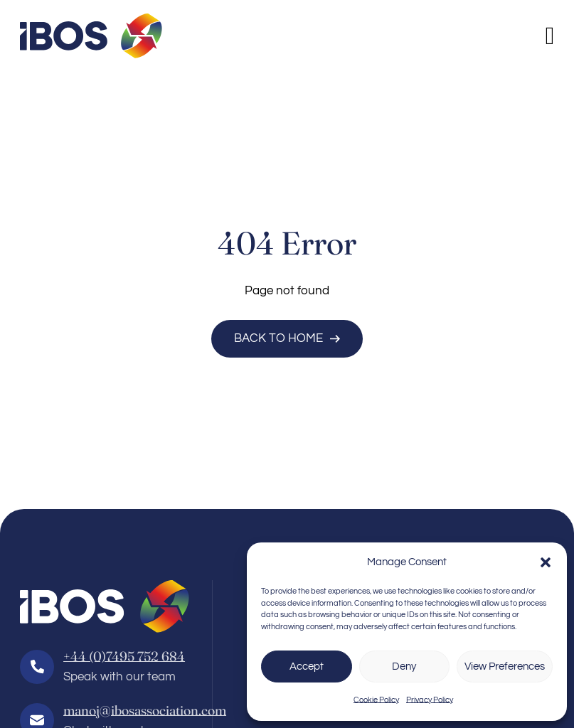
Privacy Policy (430, 700)
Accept (307, 667)
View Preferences (505, 667)
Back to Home (287, 338)
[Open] (550, 36)
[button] (546, 562)
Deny (404, 667)
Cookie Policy (376, 700)
